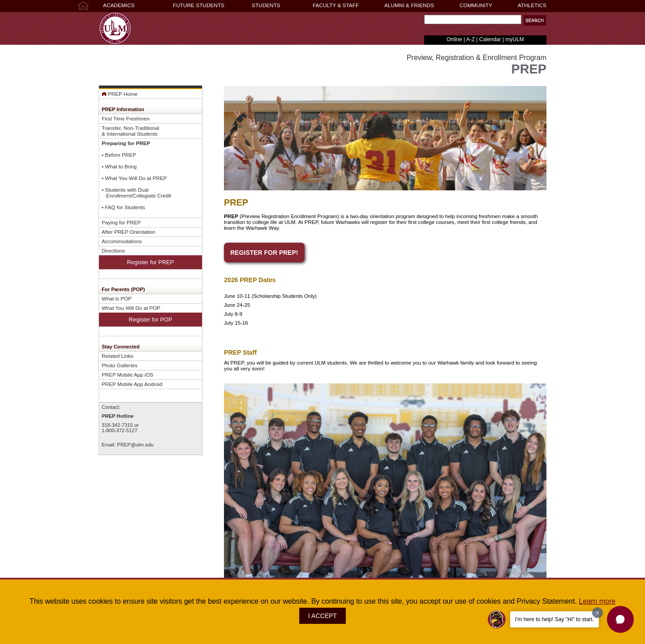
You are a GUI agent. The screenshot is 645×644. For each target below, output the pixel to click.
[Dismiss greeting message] (598, 613)
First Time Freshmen (126, 118)
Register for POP (151, 320)
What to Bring (121, 166)
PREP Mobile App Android (132, 384)
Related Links (118, 356)
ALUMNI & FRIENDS (409, 5)
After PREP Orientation (129, 232)
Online (454, 39)
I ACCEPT (322, 616)
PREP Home (120, 94)
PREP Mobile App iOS (127, 375)
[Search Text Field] (473, 19)
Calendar (490, 39)
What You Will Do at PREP (136, 178)
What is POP (117, 298)
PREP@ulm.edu (135, 445)
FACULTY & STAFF (336, 5)
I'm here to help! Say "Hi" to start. (555, 619)
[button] (535, 20)
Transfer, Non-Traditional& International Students (130, 131)
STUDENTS (266, 5)
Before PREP (120, 155)
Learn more (597, 601)
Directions (113, 251)
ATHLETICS (532, 5)
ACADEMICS (119, 5)
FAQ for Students (125, 207)
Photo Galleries (120, 365)
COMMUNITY (476, 5)
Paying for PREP (121, 222)
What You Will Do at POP (131, 308)
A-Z (471, 39)
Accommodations (122, 241)
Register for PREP (151, 262)
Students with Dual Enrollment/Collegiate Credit (136, 193)
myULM (514, 39)
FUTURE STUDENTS (199, 5)
